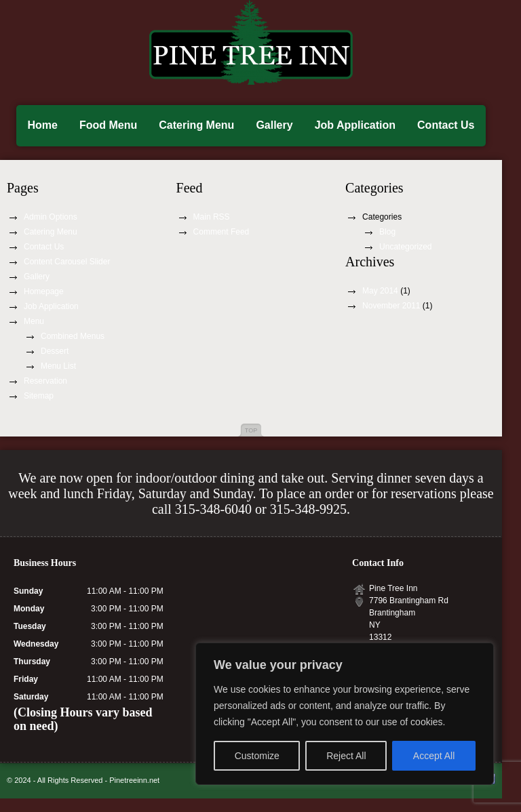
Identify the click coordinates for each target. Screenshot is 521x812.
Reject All (346, 756)
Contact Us (446, 125)
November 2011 (391, 306)
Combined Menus (73, 336)
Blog (387, 232)
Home (42, 125)
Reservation (45, 381)
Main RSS (212, 217)
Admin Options (51, 217)
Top (251, 430)
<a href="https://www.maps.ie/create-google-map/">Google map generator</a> (258, 609)
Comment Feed (221, 232)
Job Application (355, 125)
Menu (34, 321)
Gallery (274, 125)
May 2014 (380, 291)
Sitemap (39, 396)
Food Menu (108, 125)
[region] (345, 714)
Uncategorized (405, 247)
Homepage (44, 291)
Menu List (58, 366)
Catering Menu (196, 125)
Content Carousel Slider (67, 262)
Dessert (55, 351)
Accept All (434, 756)
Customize (257, 756)
